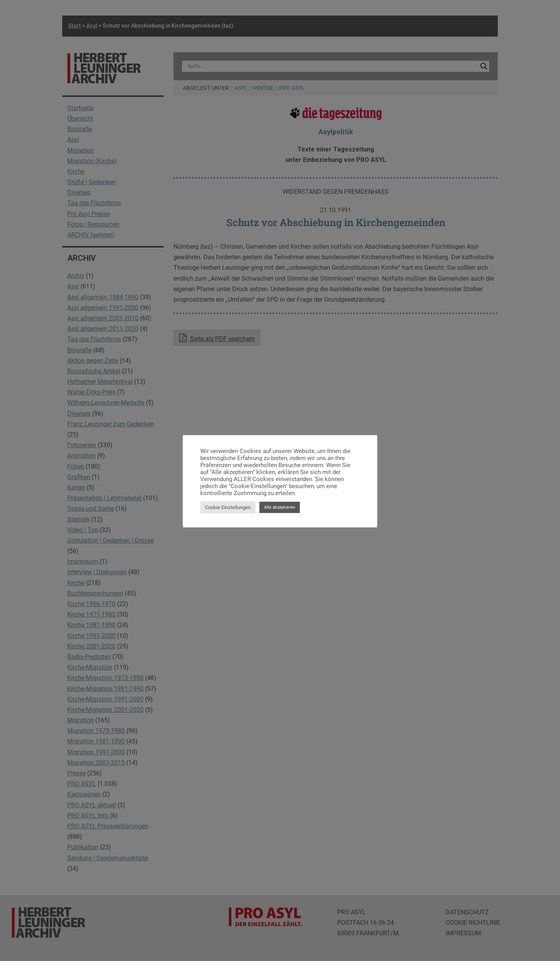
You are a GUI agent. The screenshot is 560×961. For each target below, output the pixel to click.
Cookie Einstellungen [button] (228, 507)
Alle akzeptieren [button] (280, 507)
